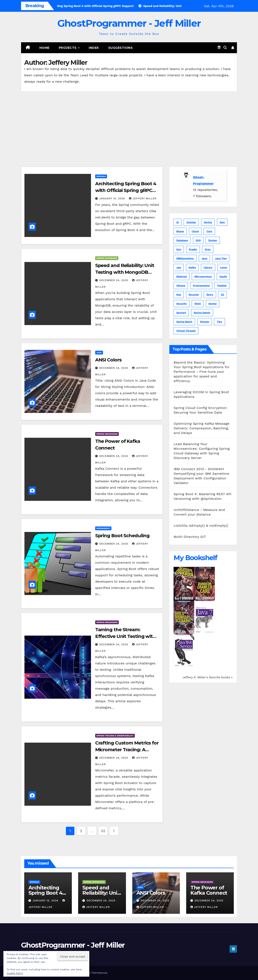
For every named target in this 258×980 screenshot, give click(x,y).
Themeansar (99, 973)
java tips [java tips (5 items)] (221, 258)
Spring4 (101, 176)
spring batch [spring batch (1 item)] (184, 322)
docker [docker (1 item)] (213, 240)
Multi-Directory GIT (190, 537)
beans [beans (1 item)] (180, 231)
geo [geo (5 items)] (179, 249)
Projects (68, 48)
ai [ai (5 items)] (178, 222)
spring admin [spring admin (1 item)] (202, 313)
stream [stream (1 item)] (205, 322)
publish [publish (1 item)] (222, 286)
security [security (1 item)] (182, 304)
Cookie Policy (15, 973)
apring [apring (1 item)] (208, 222)
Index (94, 48)
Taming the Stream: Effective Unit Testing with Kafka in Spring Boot (126, 636)
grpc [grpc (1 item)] (208, 249)
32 (103, 831)
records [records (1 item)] (194, 295)
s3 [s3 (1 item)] (223, 295)
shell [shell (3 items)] (198, 304)
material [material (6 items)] (181, 276)
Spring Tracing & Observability (115, 736)
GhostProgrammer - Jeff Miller (129, 23)
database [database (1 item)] (182, 240)
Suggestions (121, 48)
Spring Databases (107, 258)
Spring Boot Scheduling (122, 536)
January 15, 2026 (113, 198)
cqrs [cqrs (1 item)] (209, 231)
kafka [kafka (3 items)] (192, 267)
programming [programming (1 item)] (201, 286)
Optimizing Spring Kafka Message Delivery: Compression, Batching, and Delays (201, 428)
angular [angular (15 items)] (191, 222)
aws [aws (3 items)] (222, 222)
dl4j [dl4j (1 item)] (198, 240)
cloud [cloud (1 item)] (195, 231)
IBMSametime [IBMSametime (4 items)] (185, 258)
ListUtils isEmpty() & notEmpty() (201, 526)
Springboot (103, 528)
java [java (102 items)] (205, 258)
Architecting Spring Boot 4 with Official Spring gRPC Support (126, 190)
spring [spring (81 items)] (213, 304)
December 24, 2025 (114, 280)
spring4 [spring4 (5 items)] (181, 313)
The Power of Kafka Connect (209, 890)
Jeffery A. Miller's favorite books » (207, 677)
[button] (225, 48)
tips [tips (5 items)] (219, 322)
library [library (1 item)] (208, 267)
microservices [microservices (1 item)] (203, 276)
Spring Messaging (107, 434)
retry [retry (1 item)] (210, 295)
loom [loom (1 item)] (224, 267)
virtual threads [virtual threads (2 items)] (186, 331)
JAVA (99, 352)
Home (44, 48)
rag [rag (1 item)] (179, 295)
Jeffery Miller (143, 198)
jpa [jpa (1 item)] (179, 267)
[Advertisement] (129, 123)
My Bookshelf (195, 558)
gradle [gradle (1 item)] (193, 249)
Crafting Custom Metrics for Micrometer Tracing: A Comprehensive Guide (127, 750)
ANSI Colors (108, 360)
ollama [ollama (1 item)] (181, 286)
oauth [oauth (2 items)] (223, 276)
